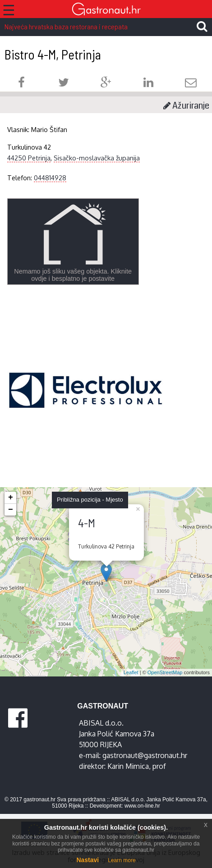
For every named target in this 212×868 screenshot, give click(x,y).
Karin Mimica (128, 766)
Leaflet (131, 672)
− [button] (11, 510)
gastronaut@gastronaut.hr (145, 755)
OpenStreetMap (165, 672)
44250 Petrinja (29, 158)
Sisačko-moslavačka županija (97, 158)
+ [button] (11, 498)
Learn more (122, 860)
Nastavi (88, 860)
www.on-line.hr (142, 806)
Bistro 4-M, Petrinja (53, 54)
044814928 (50, 178)
